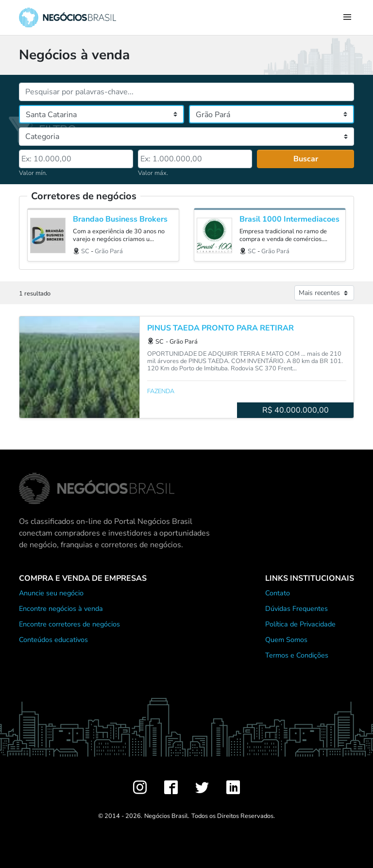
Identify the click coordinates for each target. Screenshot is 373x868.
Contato (278, 593)
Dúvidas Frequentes (297, 608)
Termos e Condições (297, 655)
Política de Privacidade (300, 624)
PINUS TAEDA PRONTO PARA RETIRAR (220, 328)
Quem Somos (286, 640)
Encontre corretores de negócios (69, 624)
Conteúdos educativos (53, 640)
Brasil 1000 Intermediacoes (289, 219)
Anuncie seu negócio (51, 593)
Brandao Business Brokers (120, 219)
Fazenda (161, 391)
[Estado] (102, 114)
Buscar (306, 159)
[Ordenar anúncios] (324, 293)
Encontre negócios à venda (61, 608)
